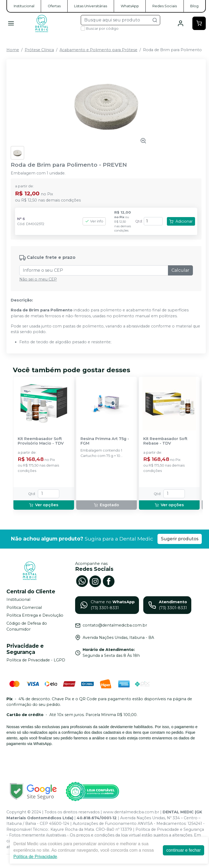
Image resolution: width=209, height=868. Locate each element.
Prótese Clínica (39, 50)
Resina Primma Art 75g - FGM (105, 441)
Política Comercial (24, 608)
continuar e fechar (184, 850)
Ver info (94, 221)
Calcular (180, 270)
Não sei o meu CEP (38, 279)
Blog (194, 6)
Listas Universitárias (91, 6)
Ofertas (54, 6)
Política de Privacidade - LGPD (36, 660)
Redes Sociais (165, 6)
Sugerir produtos (180, 539)
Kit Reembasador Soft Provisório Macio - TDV (41, 441)
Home (13, 50)
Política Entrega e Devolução (35, 615)
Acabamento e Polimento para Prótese (98, 50)
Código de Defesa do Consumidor (27, 626)
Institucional (24, 6)
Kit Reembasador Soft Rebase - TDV (165, 441)
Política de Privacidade (35, 857)
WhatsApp (130, 6)
